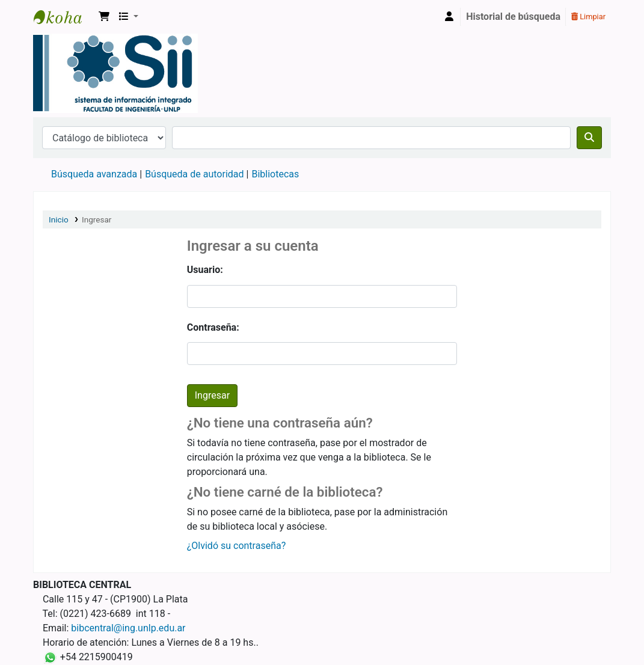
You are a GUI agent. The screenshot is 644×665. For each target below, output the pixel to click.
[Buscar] (589, 138)
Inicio (59, 219)
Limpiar (588, 17)
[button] (104, 17)
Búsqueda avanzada (94, 174)
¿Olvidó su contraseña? (237, 546)
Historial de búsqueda (513, 17)
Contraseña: (213, 327)
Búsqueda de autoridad (194, 174)
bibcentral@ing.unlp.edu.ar (128, 628)
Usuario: (205, 270)
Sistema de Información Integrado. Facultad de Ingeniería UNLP (64, 17)
